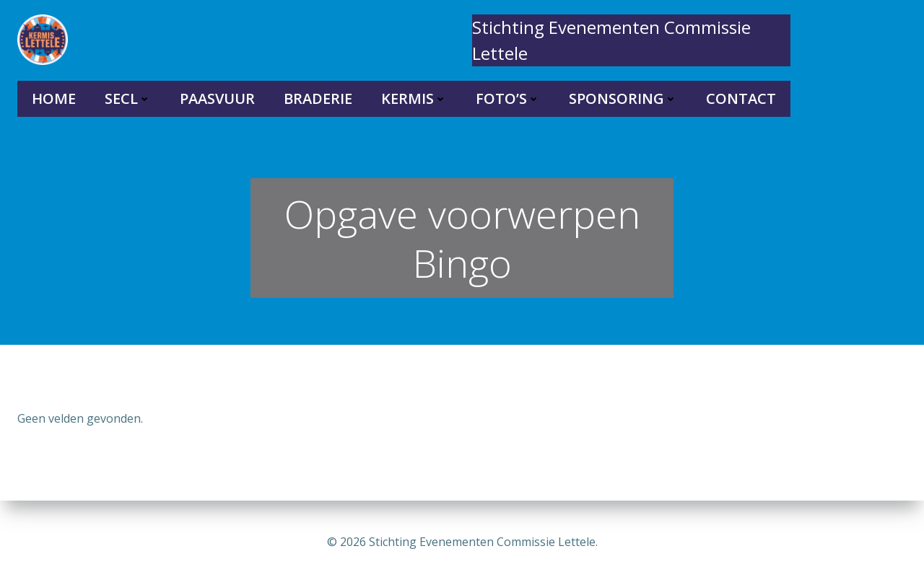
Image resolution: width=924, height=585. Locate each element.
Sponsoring (623, 98)
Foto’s (508, 98)
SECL (128, 98)
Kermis (414, 98)
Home (54, 98)
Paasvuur (217, 98)
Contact (741, 98)
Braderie (318, 98)
